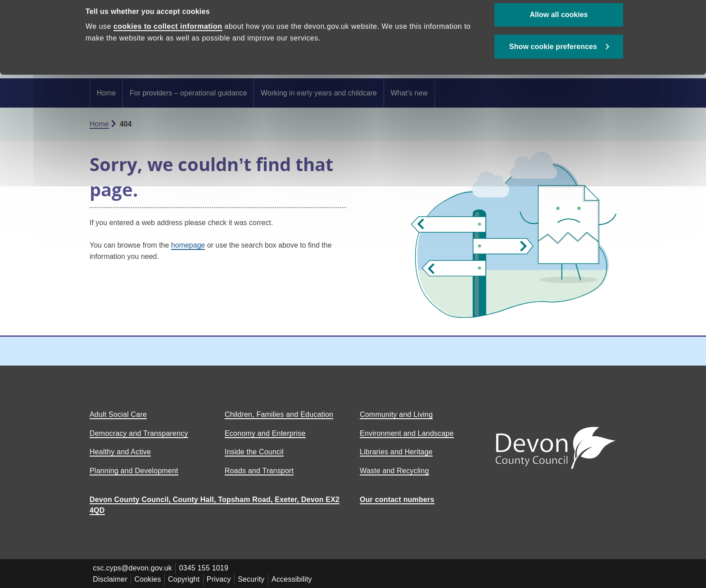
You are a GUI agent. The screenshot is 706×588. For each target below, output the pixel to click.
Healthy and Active (120, 452)
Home (106, 93)
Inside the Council (254, 452)
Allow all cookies (559, 32)
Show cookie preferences (553, 64)
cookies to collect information (168, 44)
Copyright (186, 579)
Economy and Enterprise (265, 433)
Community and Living (396, 414)
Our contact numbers (397, 500)
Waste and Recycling (394, 471)
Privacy (221, 579)
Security (254, 579)
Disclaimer (111, 579)
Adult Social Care (118, 414)
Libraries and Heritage (396, 452)
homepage (188, 245)
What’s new (409, 93)
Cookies (149, 579)
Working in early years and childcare (319, 93)
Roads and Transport (259, 471)
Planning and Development (134, 471)
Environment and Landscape (407, 433)
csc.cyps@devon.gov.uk (133, 568)
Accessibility (295, 579)
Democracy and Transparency (139, 433)
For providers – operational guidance (188, 93)
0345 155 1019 (205, 568)
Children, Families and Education (279, 414)
